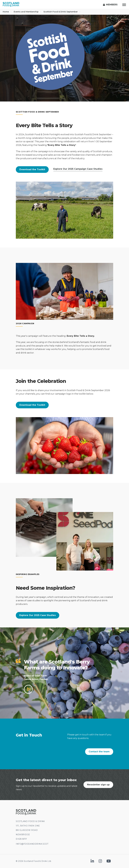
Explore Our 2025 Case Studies (38, 615)
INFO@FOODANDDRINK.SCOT (32, 844)
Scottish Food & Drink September (62, 12)
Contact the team (99, 752)
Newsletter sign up (98, 785)
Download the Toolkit (32, 169)
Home (7, 12)
